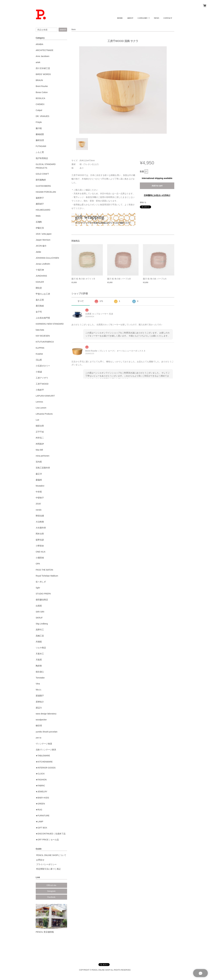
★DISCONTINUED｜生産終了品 (51, 834)
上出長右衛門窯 (43, 318)
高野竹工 (40, 630)
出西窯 (39, 606)
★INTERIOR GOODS (46, 768)
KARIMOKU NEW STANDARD (50, 324)
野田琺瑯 (40, 516)
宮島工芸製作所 (43, 468)
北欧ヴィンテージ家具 (46, 750)
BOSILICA (40, 98)
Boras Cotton (42, 92)
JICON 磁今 (41, 246)
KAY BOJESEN (43, 336)
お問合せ (40, 860)
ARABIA (39, 44)
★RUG (39, 810)
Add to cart (157, 186)
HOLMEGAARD (43, 210)
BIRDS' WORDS (43, 74)
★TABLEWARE (43, 756)
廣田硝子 (40, 204)
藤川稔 (39, 128)
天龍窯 (39, 660)
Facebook (51, 897)
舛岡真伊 (40, 444)
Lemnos (39, 402)
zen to (38, 738)
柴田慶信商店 (42, 600)
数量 (142, 172)
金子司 (39, 312)
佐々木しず (41, 582)
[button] (144, 17)
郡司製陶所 (41, 180)
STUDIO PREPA (43, 594)
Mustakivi (40, 486)
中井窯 (39, 492)
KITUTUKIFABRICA (45, 342)
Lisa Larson (41, 408)
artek (38, 62)
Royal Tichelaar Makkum (47, 576)
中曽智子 (40, 498)
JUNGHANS (41, 276)
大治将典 (40, 522)
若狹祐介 (40, 702)
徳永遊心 (40, 672)
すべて (81, 301)
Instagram (51, 891)
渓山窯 (39, 360)
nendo (39, 510)
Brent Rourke (42, 86)
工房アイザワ (42, 378)
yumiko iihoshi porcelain (47, 732)
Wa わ (38, 690)
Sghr (38, 588)
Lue (37, 420)
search (63, 30)
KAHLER (40, 282)
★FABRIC (40, 786)
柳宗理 (39, 726)
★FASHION (41, 780)
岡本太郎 (40, 534)
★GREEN (40, 804)
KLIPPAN (40, 348)
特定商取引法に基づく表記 (48, 869)
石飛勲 (39, 222)
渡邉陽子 (40, 696)
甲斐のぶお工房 (43, 294)
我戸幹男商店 (42, 158)
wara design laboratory (46, 714)
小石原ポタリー (43, 366)
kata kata (40, 330)
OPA (38, 564)
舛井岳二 (40, 438)
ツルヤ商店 (41, 648)
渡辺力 (39, 708)
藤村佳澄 (40, 140)
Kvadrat (39, 354)
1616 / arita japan (44, 234)
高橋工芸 (40, 636)
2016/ (38, 504)
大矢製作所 (41, 528)
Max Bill (39, 450)
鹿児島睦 (40, 306)
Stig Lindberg (42, 624)
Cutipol (39, 110)
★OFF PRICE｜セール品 (47, 840)
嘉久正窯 (40, 300)
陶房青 (39, 666)
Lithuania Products (44, 414)
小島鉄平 (40, 390)
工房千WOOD (42, 384)
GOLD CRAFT (42, 174)
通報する (143, 202)
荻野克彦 (40, 540)
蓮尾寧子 (40, 198)
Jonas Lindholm (43, 264)
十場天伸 (40, 270)
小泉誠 (39, 372)
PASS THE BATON (44, 570)
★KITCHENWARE (44, 762)
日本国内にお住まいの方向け (157, 195)
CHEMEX (40, 104)
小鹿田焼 (40, 558)
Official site (51, 885)
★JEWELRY (41, 792)
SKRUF (39, 618)
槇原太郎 (40, 426)
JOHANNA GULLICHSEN (47, 258)
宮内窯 (39, 462)
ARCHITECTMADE (45, 50)
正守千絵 (40, 432)
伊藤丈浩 (40, 228)
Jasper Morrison (43, 240)
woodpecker (41, 720)
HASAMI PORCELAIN (46, 192)
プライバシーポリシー (46, 864)
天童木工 (40, 654)
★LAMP (39, 822)
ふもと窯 (40, 152)
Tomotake (40, 678)
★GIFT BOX (41, 828)
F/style (39, 122)
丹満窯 (39, 642)
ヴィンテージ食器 (44, 744)
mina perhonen (43, 456)
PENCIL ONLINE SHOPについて (51, 855)
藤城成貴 (40, 134)
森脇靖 (39, 480)
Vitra (38, 684)
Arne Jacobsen (43, 56)
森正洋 (39, 474)
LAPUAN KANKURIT (45, 396)
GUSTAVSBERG (43, 186)
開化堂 (39, 288)
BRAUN (39, 80)
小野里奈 (40, 546)
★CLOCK (40, 774)
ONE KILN (40, 552)
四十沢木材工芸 (43, 68)
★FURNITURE (43, 816)
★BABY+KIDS (42, 798)
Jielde (38, 252)
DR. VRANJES (43, 116)
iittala (38, 216)
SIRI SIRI (40, 612)
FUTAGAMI (41, 146)
